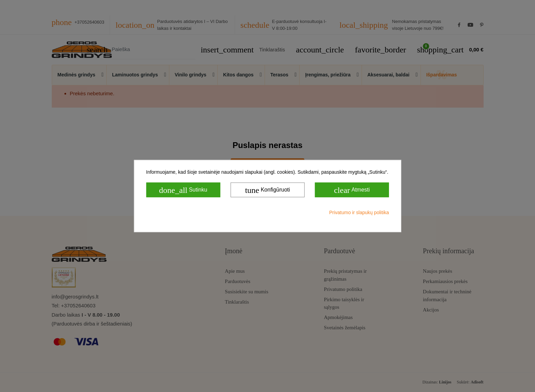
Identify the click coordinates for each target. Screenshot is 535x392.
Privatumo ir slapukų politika (359, 212)
